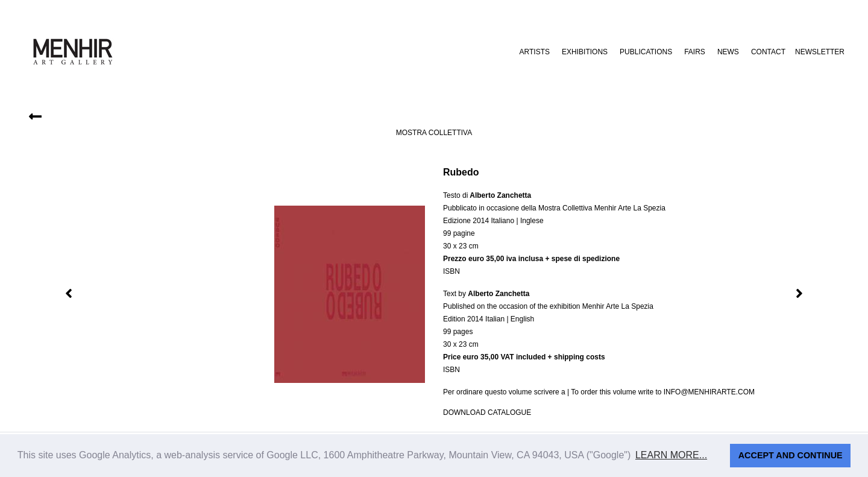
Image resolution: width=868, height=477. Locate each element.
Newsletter (820, 52)
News (728, 52)
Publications (646, 52)
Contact (768, 52)
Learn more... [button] (671, 455)
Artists (535, 52)
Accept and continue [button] (791, 455)
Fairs (695, 52)
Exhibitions (585, 52)
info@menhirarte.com (709, 392)
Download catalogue (487, 412)
